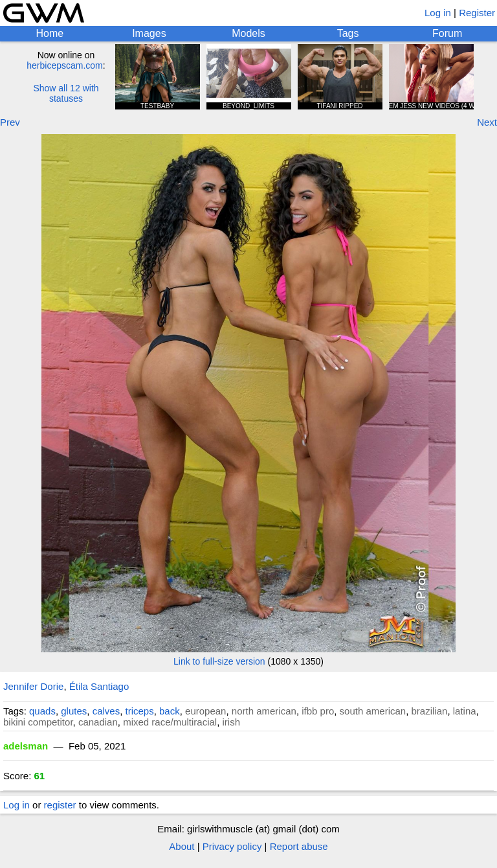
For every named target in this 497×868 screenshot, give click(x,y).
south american (373, 711)
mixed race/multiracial (170, 722)
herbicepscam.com (65, 65)
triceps (140, 711)
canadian (98, 722)
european (205, 711)
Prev (10, 122)
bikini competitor (38, 722)
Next (487, 122)
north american (264, 711)
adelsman (26, 746)
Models (248, 33)
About (182, 846)
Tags (348, 33)
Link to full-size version (219, 661)
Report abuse (299, 846)
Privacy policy (232, 846)
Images (149, 33)
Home (50, 33)
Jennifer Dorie (33, 686)
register (60, 805)
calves (106, 711)
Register (477, 13)
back (170, 711)
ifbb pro (318, 711)
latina (465, 711)
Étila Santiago (99, 686)
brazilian (430, 711)
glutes (74, 711)
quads (42, 711)
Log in (438, 13)
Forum (447, 33)
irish (232, 722)
